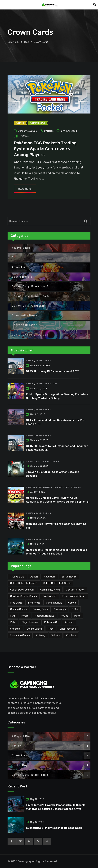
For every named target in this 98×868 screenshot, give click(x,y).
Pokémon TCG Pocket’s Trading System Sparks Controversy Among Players (45, 149)
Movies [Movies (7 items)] (64, 616)
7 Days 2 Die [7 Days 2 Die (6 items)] (17, 577)
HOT (55, 384)
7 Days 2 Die (33, 461)
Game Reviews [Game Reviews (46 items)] (54, 603)
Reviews (76, 487)
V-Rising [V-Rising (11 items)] (41, 635)
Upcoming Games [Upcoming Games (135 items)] (20, 635)
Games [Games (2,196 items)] (72, 603)
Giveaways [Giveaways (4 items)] (60, 609)
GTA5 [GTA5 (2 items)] (75, 609)
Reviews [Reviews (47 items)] (69, 622)
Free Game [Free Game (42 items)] (16, 603)
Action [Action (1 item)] (34, 577)
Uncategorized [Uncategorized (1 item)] (68, 629)
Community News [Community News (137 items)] (50, 590)
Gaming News (43, 361)
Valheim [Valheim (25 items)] (56, 635)
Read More (25, 189)
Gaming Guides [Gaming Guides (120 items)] (18, 609)
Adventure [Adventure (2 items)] (50, 577)
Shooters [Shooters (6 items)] (15, 629)
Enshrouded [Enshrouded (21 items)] (50, 596)
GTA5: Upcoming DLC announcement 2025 (53, 371)
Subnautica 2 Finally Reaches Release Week (54, 828)
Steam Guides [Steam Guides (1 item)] (34, 629)
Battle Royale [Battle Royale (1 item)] (69, 577)
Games (30, 361)
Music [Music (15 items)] (77, 616)
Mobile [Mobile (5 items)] (25, 616)
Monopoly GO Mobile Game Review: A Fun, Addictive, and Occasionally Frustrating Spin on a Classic (57, 502)
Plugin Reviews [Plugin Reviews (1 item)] (30, 622)
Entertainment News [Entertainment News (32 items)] (74, 596)
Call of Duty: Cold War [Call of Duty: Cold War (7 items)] (22, 590)
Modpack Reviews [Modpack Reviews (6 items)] (44, 616)
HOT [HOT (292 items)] (13, 616)
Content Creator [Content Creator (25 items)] (75, 590)
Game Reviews (34, 487)
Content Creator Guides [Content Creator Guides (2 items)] (24, 596)
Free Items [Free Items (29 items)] (34, 603)
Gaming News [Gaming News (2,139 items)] (40, 609)
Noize (50, 131)
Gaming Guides (50, 461)
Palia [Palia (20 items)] (13, 622)
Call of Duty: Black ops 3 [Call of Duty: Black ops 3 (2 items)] (24, 583)
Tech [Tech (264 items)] (51, 629)
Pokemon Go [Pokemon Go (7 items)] (51, 622)
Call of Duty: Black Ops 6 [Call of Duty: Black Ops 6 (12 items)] (57, 583)
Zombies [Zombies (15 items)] (71, 635)
